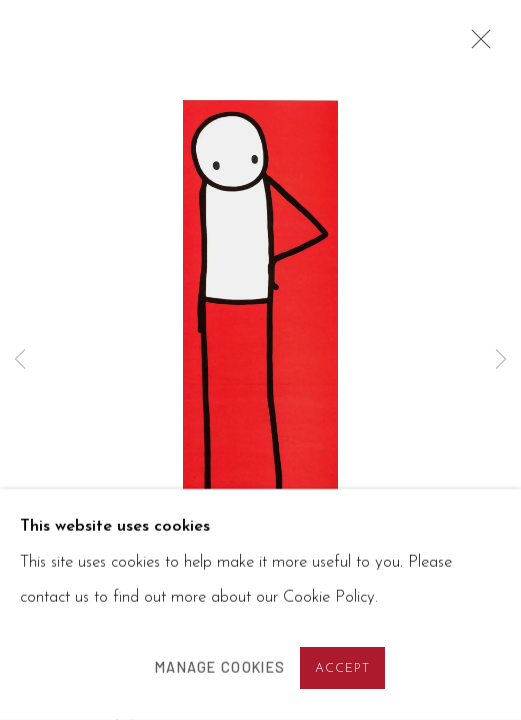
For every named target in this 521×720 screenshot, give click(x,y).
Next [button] (501, 360)
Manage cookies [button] (220, 667)
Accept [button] (343, 669)
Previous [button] (20, 360)
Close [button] (476, 45)
